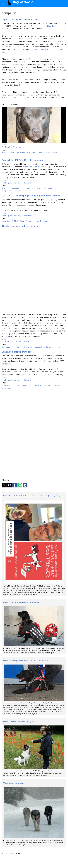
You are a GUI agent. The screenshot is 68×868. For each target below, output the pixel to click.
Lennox (55, 153)
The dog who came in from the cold (20, 226)
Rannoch (37, 385)
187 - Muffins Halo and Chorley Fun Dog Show (19, 722)
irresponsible (7, 191)
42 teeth (5, 188)
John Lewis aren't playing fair (17, 352)
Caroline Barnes (44, 153)
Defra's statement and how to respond (38, 167)
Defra (39, 188)
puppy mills (37, 221)
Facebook (38, 347)
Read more (28, 183)
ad (3, 347)
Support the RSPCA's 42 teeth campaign (22, 160)
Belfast (5, 153)
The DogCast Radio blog (12, 147)
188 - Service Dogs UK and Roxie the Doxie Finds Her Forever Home (26, 661)
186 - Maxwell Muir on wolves (14, 783)
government (48, 188)
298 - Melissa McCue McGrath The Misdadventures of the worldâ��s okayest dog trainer (34, 496)
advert (9, 347)
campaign (31, 153)
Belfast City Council (17, 153)
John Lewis (49, 347)
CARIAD (15, 221)
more (5, 145)
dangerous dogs (28, 188)
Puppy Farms (25, 221)
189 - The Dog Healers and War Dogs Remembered (21, 603)
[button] (4, 485)
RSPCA (17, 191)
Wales (47, 221)
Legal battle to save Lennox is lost (19, 19)
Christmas (28, 347)
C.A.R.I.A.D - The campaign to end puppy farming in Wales (31, 196)
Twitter (58, 347)
